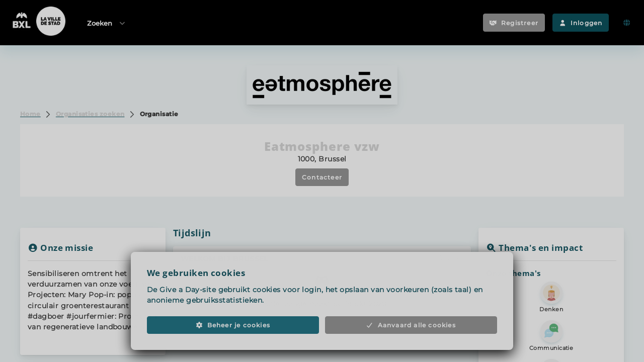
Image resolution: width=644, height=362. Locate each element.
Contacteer (322, 177)
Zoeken (107, 23)
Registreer (514, 23)
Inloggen (581, 23)
